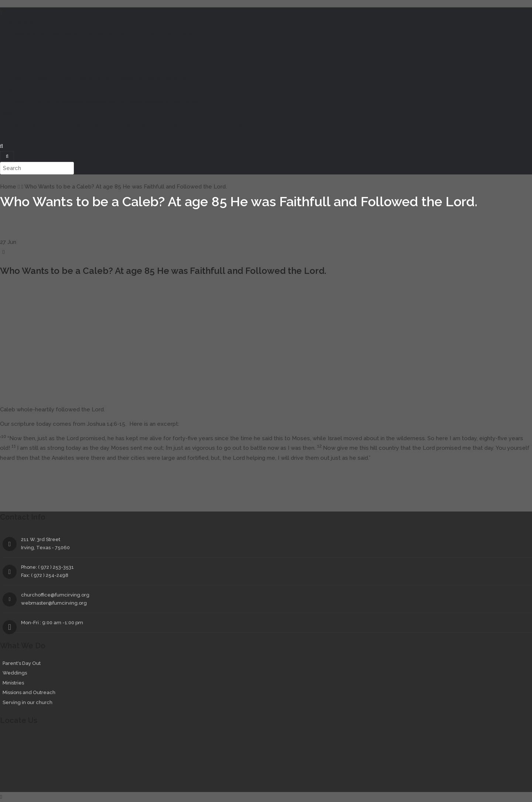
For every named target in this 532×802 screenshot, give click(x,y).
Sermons (11, 45)
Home (8, 22)
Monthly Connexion (85, 125)
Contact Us (268, 125)
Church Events (30, 56)
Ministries (12, 68)
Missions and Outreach (114, 102)
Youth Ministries (84, 79)
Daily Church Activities (80, 56)
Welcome (30, 22)
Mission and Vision (35, 125)
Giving (8, 136)
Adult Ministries (126, 79)
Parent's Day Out (22, 663)
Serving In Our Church (173, 102)
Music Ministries (169, 79)
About (8, 113)
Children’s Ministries (36, 79)
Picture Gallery (131, 125)
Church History (171, 125)
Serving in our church (28, 702)
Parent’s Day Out (33, 102)
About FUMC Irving (168, 33)
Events (33, 45)
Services (11, 91)
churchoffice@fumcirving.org (55, 595)
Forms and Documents (222, 125)
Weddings (69, 102)
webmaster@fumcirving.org (54, 603)
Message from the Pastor (45, 33)
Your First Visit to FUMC (111, 33)
